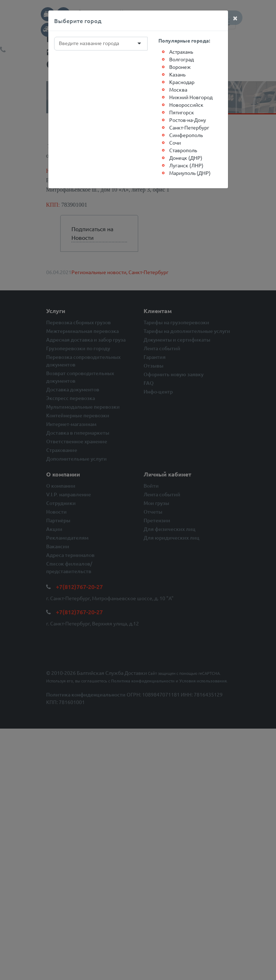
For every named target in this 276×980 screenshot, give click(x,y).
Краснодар (182, 82)
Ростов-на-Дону (188, 120)
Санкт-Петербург (189, 127)
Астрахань (181, 52)
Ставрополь (183, 150)
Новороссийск (186, 105)
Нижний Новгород (191, 97)
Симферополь (186, 135)
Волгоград (181, 59)
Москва (178, 89)
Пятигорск (182, 112)
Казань (177, 74)
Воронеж (180, 67)
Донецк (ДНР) (186, 158)
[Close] (235, 18)
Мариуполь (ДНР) (190, 173)
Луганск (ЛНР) (186, 165)
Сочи (175, 142)
